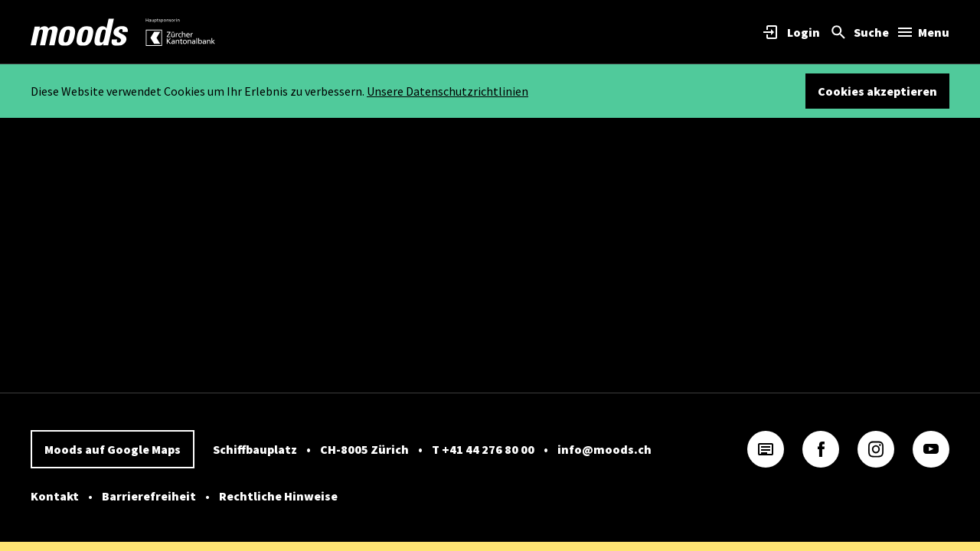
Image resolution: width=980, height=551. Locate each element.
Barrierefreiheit (149, 496)
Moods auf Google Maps (113, 449)
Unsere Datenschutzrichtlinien (448, 91)
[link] (80, 32)
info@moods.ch (604, 449)
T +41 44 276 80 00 (483, 449)
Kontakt (55, 496)
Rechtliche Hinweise (278, 496)
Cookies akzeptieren (877, 91)
